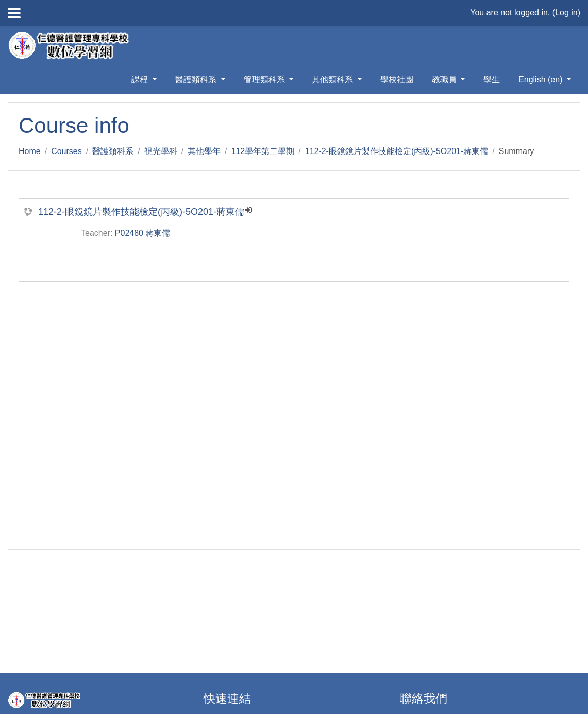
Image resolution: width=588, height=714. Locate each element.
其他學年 (204, 151)
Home (30, 151)
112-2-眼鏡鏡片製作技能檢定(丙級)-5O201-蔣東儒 (397, 151)
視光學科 (161, 151)
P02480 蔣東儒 (143, 233)
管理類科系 (265, 80)
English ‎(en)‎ (542, 80)
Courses (66, 151)
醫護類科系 (197, 80)
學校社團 (397, 80)
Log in (566, 13)
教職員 (445, 80)
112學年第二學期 (263, 151)
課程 (141, 80)
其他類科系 (333, 80)
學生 (492, 80)
